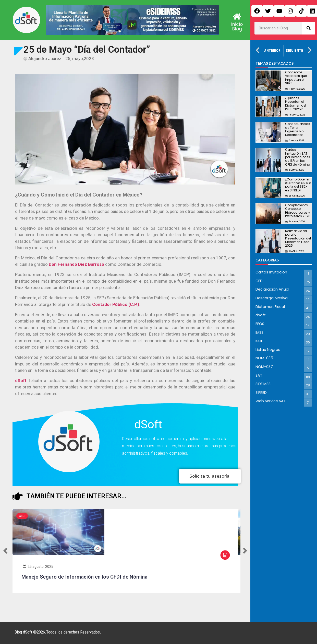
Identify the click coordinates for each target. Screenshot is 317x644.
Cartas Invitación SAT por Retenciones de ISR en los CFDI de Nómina (298, 157)
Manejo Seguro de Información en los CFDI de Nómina (84, 577)
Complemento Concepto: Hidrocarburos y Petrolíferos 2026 (298, 211)
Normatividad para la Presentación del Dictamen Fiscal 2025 (298, 238)
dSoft (22, 381)
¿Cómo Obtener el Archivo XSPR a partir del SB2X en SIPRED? (298, 185)
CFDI (22, 516)
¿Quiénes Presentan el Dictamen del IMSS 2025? (296, 103)
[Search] (309, 28)
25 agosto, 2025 (38, 567)
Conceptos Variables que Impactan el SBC (296, 78)
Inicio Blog (237, 27)
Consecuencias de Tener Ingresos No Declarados (298, 129)
